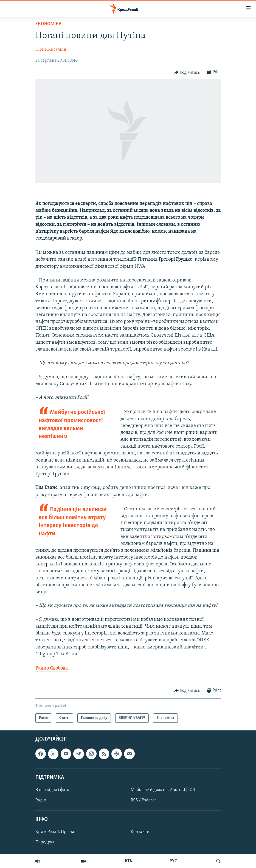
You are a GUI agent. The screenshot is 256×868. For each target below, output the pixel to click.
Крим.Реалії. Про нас (56, 832)
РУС (173, 861)
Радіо (41, 800)
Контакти (140, 832)
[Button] (187, 72)
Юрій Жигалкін (51, 50)
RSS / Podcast (143, 800)
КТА (128, 861)
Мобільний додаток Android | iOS (163, 790)
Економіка (48, 24)
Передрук (45, 843)
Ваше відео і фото (52, 790)
